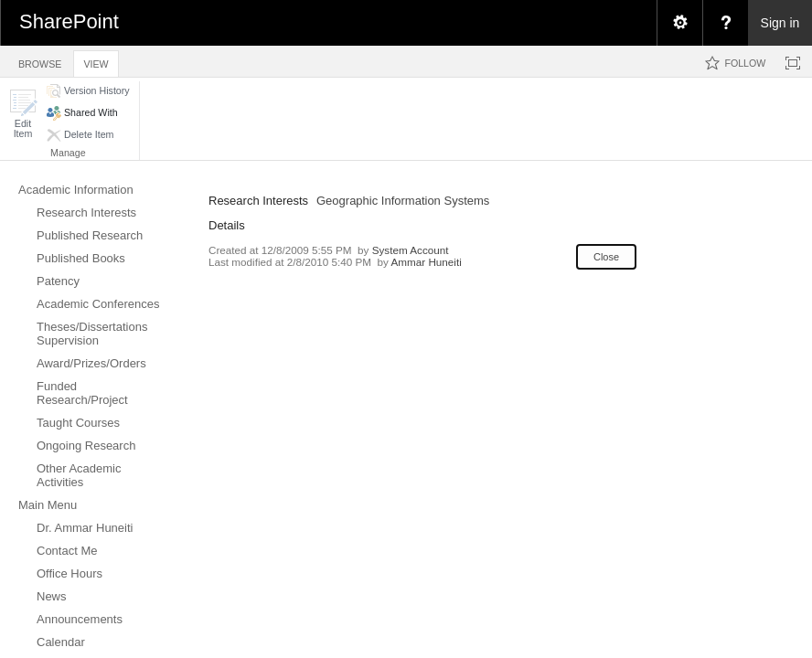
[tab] (40, 61)
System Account (411, 250)
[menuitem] (679, 23)
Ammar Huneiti (426, 262)
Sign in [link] (780, 23)
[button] (23, 114)
